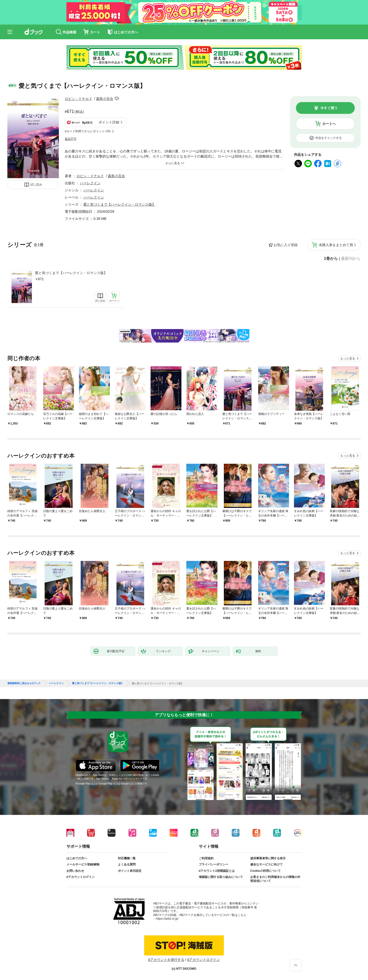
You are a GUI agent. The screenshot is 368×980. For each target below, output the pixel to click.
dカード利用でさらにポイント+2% (88, 131)
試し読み (36, 185)
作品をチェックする (329, 138)
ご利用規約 (206, 858)
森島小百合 (105, 99)
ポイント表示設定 (130, 871)
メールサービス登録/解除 (83, 864)
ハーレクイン (90, 183)
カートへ (329, 124)
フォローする (117, 99)
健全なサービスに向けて (266, 864)
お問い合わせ (75, 871)
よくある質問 (127, 864)
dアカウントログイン (81, 877)
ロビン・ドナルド (78, 99)
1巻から (331, 259)
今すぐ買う (329, 108)
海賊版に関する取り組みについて (221, 877)
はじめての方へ (77, 858)
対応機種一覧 (127, 858)
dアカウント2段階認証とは (217, 871)
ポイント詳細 (109, 122)
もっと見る (348, 358)
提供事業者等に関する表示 (268, 858)
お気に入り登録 (286, 245)
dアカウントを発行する (166, 960)
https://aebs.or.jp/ (167, 919)
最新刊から (351, 259)
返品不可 (71, 139)
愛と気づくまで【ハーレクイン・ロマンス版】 (71, 273)
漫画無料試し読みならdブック (24, 683)
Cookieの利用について (266, 871)
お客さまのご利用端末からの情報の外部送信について (275, 879)
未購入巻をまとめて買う (338, 245)
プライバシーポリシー (214, 864)
